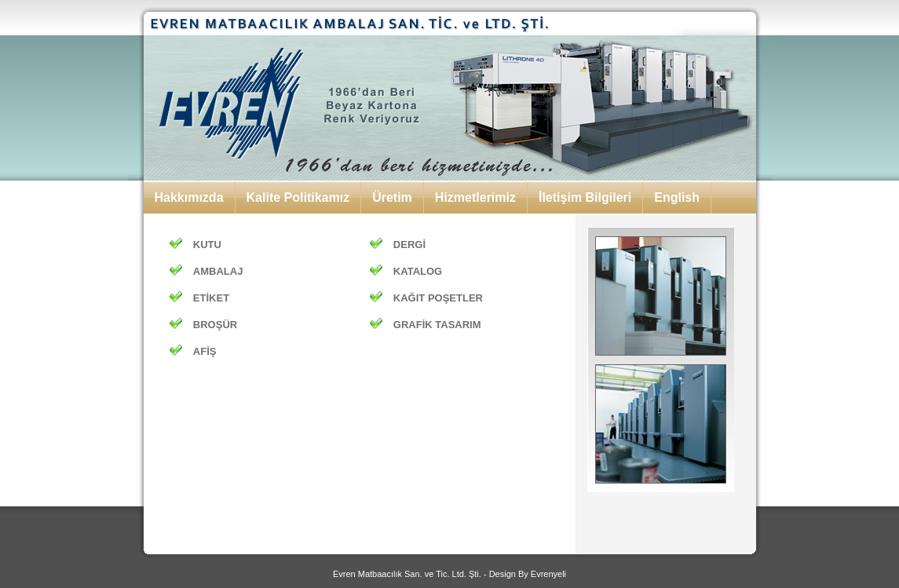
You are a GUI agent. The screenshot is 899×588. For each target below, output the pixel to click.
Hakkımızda (189, 197)
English (677, 197)
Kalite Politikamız (298, 197)
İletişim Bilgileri (585, 197)
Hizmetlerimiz (475, 197)
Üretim (392, 197)
